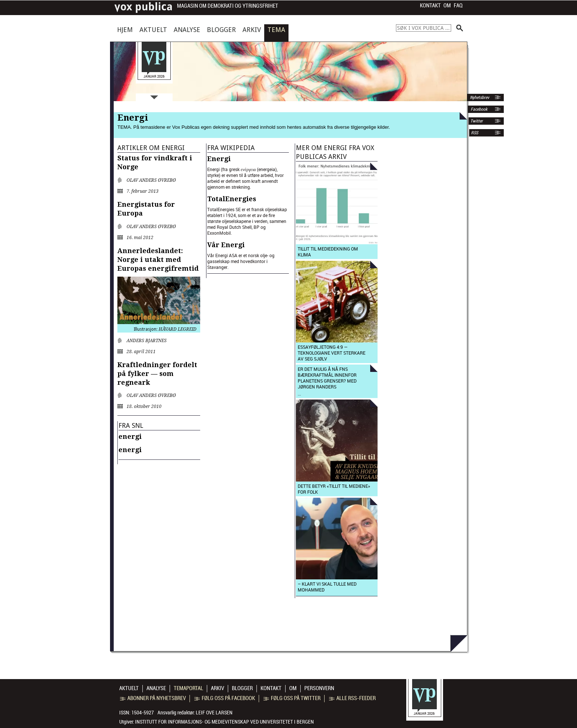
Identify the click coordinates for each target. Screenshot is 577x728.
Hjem (125, 30)
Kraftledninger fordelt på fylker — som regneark (157, 374)
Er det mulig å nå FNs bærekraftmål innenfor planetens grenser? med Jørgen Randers (327, 378)
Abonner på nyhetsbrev (153, 698)
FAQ (458, 6)
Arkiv (252, 30)
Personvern (319, 688)
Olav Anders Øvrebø (151, 180)
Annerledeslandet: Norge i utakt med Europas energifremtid (158, 260)
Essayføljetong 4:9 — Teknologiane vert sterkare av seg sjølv (332, 353)
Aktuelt (153, 30)
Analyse (187, 30)
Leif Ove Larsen (214, 713)
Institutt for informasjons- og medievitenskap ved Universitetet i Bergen (224, 722)
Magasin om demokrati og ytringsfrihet (228, 6)
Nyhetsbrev (479, 97)
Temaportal (188, 688)
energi (130, 436)
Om (447, 6)
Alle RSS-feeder (352, 698)
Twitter (477, 121)
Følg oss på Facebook (225, 698)
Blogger (221, 30)
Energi (219, 159)
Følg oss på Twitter (292, 698)
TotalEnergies (232, 199)
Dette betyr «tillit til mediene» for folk (334, 489)
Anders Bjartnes (147, 341)
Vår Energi (226, 245)
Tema (276, 30)
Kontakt (430, 6)
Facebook (478, 109)
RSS (475, 133)
